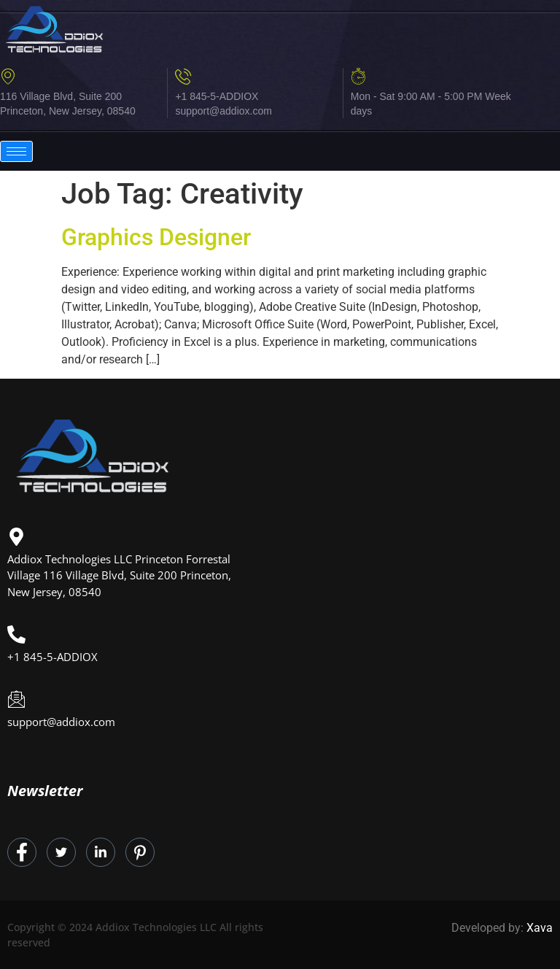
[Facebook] (22, 852)
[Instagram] (140, 852)
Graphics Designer (156, 237)
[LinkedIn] (101, 852)
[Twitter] (61, 852)
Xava (540, 928)
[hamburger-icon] (16, 151)
